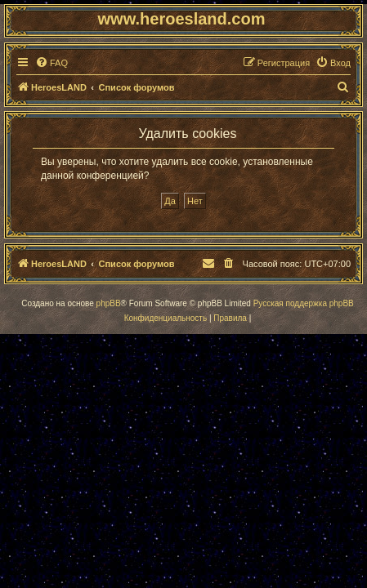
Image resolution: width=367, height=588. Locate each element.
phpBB (109, 303)
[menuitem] (51, 63)
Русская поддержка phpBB (304, 303)
